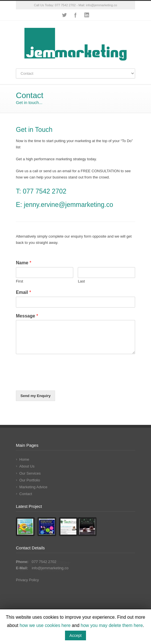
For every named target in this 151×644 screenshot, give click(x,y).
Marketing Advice (33, 487)
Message (27, 316)
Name (24, 263)
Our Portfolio (30, 480)
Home (24, 459)
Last (81, 281)
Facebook (75, 15)
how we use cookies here (45, 625)
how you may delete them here (112, 625)
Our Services (30, 473)
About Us (27, 466)
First (19, 281)
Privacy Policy (27, 580)
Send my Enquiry (35, 396)
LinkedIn (87, 15)
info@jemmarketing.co (102, 5)
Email (23, 292)
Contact (26, 494)
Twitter (64, 15)
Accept (76, 635)
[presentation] (59, 381)
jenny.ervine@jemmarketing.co (68, 205)
